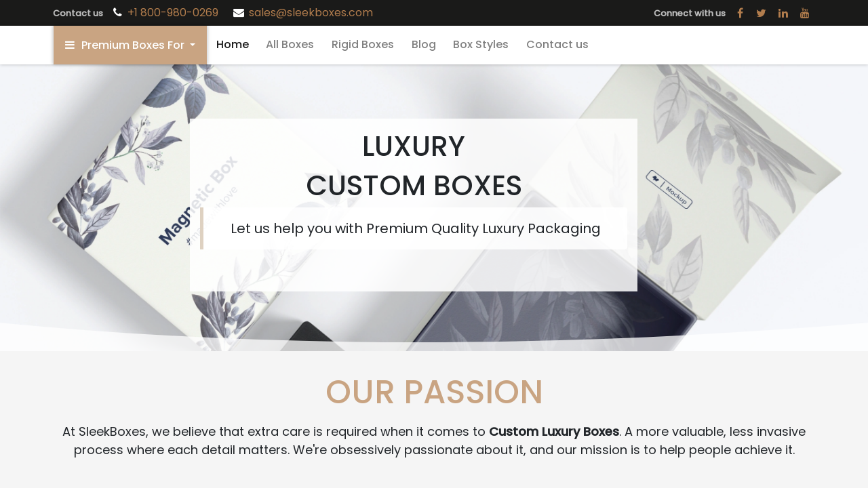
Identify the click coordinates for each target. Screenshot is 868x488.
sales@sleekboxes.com (311, 13)
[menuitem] (233, 45)
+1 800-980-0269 (174, 13)
